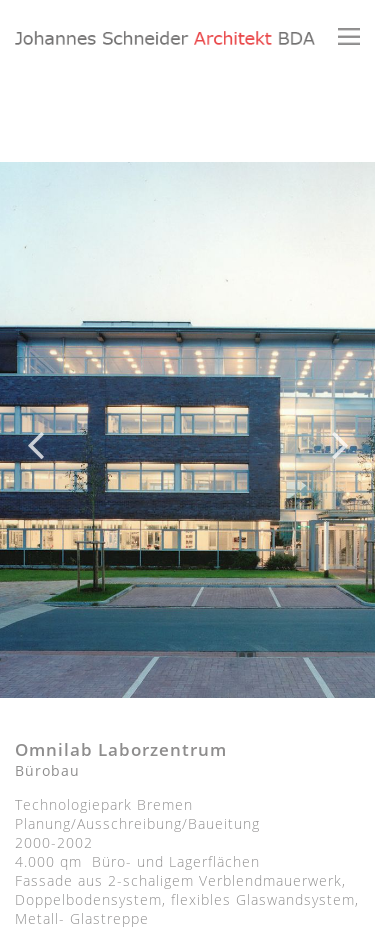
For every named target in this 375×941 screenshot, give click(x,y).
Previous (35, 430)
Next (340, 430)
